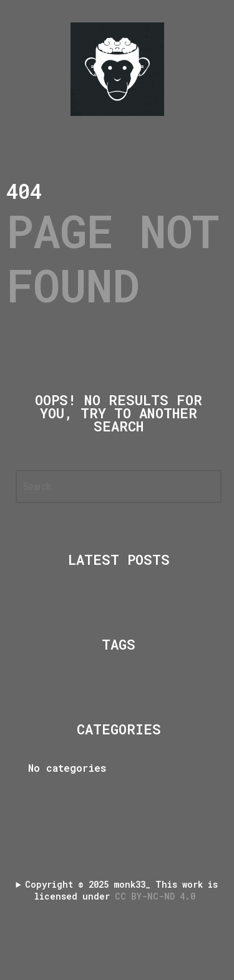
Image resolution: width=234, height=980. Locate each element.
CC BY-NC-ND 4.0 (158, 896)
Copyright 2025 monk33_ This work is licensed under (121, 890)
